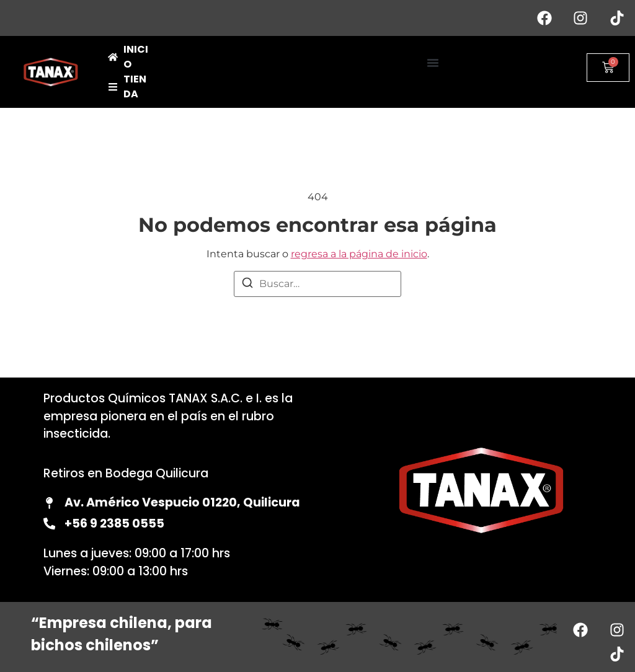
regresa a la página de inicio (359, 254)
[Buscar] (247, 285)
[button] (433, 63)
